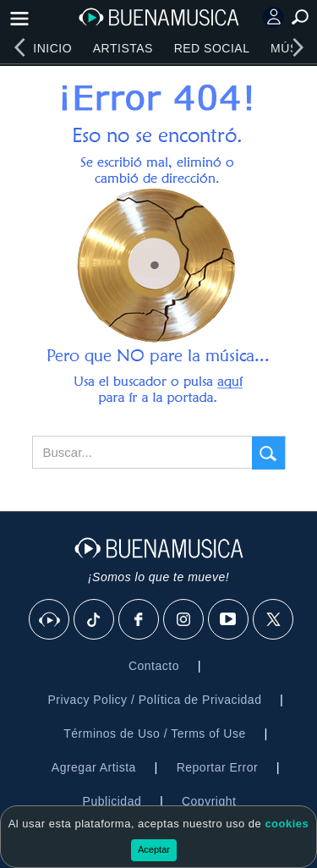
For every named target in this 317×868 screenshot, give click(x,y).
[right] (298, 47)
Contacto (154, 666)
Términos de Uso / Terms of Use (154, 733)
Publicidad (112, 801)
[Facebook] (139, 620)
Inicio (52, 48)
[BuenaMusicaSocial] (50, 620)
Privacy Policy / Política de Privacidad (154, 700)
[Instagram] (184, 620)
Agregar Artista (94, 767)
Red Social (212, 48)
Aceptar (154, 849)
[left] (19, 47)
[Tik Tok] (95, 620)
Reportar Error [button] (217, 767)
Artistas (123, 48)
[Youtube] (229, 620)
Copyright (209, 801)
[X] (274, 620)
